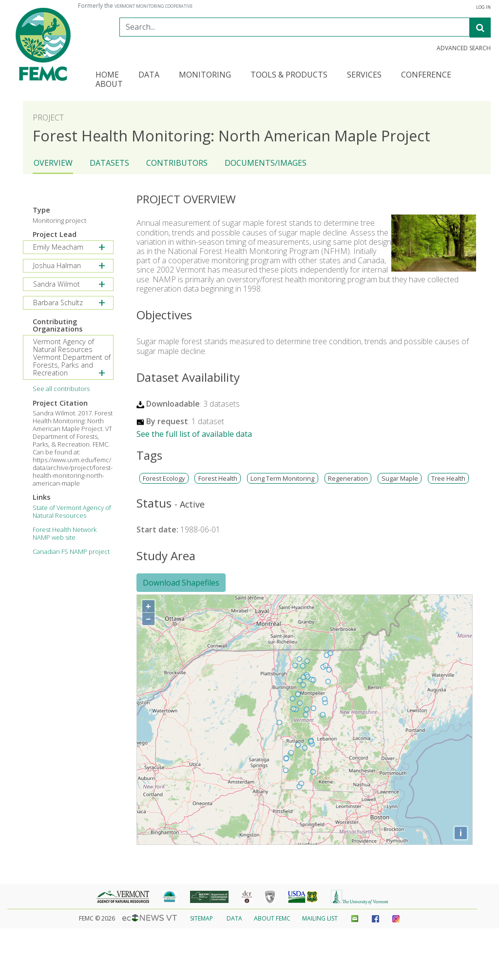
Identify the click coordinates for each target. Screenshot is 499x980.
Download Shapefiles (181, 583)
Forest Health (218, 479)
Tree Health (448, 479)
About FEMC (272, 918)
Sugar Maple (400, 479)
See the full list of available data (194, 434)
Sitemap (202, 918)
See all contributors (61, 389)
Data (234, 918)
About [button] (109, 85)
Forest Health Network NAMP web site (65, 533)
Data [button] (149, 75)
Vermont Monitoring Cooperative (154, 6)
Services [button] (364, 75)
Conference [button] (426, 75)
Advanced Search (464, 48)
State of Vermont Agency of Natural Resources (72, 511)
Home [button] (107, 75)
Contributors (177, 163)
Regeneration (348, 479)
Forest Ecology (164, 479)
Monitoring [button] (205, 75)
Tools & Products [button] (289, 75)
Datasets (109, 163)
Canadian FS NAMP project (71, 551)
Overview (53, 163)
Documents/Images (266, 163)
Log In (483, 7)
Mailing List (320, 918)
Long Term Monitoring (282, 479)
